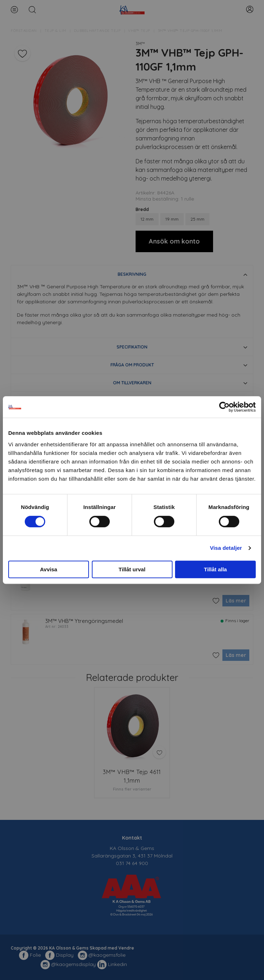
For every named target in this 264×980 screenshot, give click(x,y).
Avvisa (49, 569)
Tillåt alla (216, 569)
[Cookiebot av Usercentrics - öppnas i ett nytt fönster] (224, 407)
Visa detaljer (226, 548)
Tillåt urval (132, 569)
